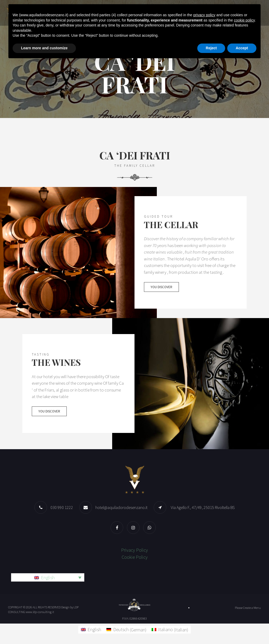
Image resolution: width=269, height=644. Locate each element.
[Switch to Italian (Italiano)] (170, 630)
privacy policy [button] (204, 15)
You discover (161, 292)
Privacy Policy (134, 551)
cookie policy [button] (244, 20)
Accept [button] (242, 48)
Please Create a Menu (248, 608)
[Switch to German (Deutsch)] (126, 630)
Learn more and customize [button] (44, 48)
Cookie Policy (135, 558)
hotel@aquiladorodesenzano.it (121, 508)
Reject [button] (211, 48)
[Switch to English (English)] (91, 630)
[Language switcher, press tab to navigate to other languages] (48, 578)
